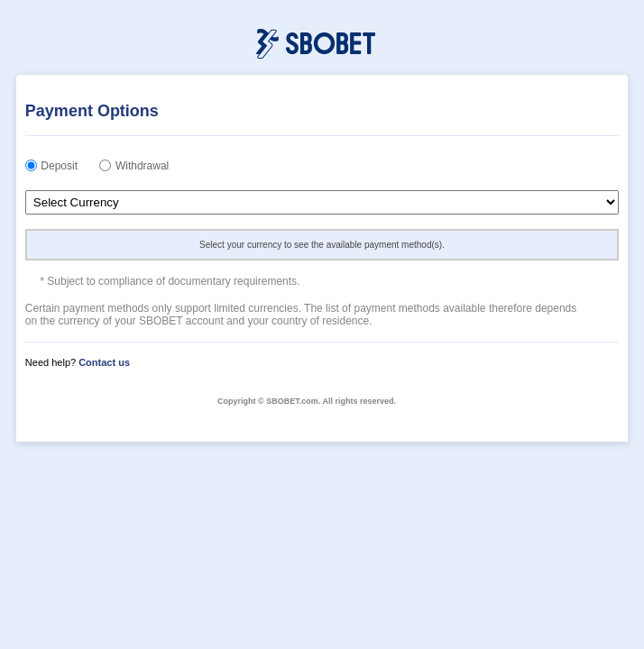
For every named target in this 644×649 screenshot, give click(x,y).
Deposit (59, 166)
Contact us (104, 362)
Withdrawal (142, 166)
